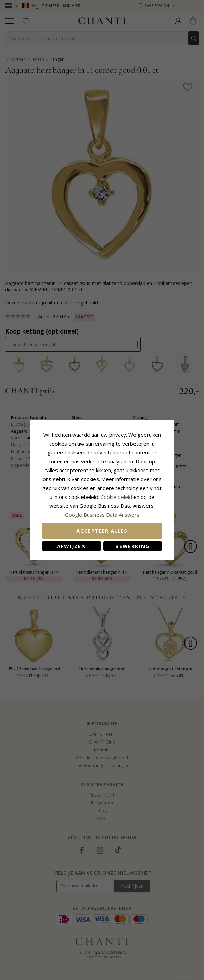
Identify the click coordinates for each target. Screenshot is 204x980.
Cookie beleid (117, 497)
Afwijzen (71, 546)
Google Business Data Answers (102, 515)
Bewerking (132, 546)
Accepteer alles (102, 531)
